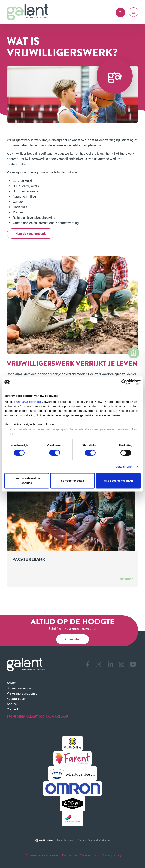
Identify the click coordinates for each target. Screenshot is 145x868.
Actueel (12, 704)
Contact (12, 709)
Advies (12, 683)
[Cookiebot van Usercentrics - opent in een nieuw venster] (124, 382)
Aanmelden (73, 639)
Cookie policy (89, 855)
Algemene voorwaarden (43, 855)
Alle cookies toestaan (118, 481)
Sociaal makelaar (19, 688)
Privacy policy (112, 855)
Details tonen (124, 466)
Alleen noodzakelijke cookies (27, 481)
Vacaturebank (17, 699)
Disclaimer (70, 855)
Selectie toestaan (73, 481)
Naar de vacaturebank (31, 233)
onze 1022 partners (27, 402)
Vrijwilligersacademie (22, 693)
